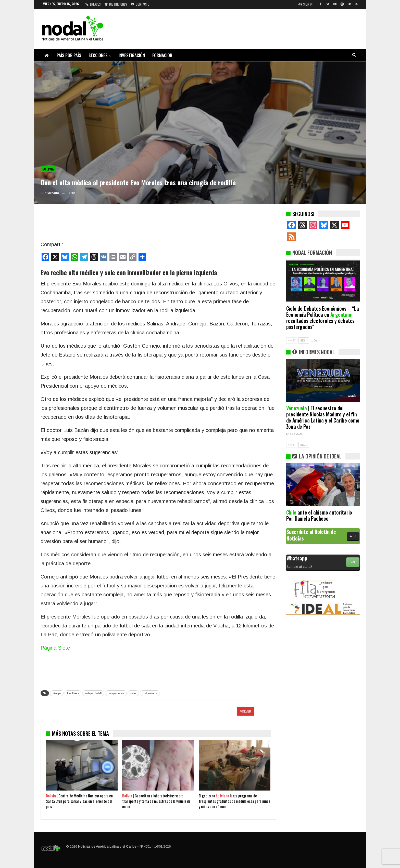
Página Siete (55, 648)
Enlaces (93, 4)
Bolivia (48, 169)
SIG (304, 340)
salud (133, 693)
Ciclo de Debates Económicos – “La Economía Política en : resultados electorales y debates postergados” (323, 317)
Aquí (353, 536)
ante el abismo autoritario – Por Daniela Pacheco (321, 515)
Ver (353, 562)
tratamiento (150, 693)
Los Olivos (73, 693)
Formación (162, 55)
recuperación (116, 693)
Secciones (98, 55)
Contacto (140, 4)
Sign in (305, 4)
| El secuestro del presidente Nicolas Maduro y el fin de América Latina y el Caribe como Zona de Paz (323, 417)
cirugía (57, 693)
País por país (69, 55)
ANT (292, 340)
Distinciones (116, 4)
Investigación (132, 55)
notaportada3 (93, 693)
